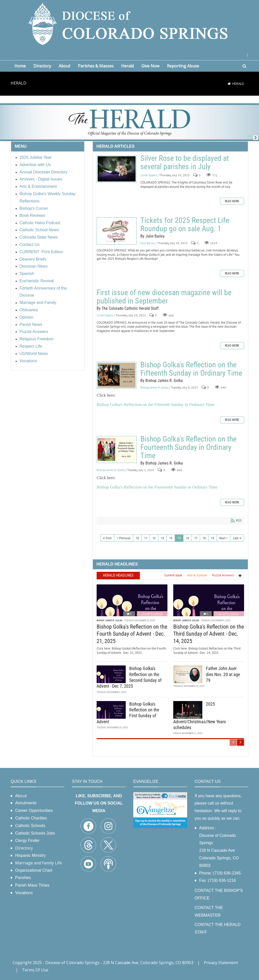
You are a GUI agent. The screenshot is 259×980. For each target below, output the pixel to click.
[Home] (229, 84)
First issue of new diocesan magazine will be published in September (164, 297)
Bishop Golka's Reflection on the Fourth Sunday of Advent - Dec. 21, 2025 (132, 634)
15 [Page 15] (179, 538)
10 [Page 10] (137, 538)
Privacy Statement (221, 963)
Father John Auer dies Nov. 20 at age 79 (223, 674)
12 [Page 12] (154, 538)
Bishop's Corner (152, 614)
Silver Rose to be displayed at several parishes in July (117, 169)
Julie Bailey (148, 243)
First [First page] (109, 538)
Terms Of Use (35, 970)
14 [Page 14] (171, 538)
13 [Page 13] (162, 538)
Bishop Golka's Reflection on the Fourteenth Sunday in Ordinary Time (117, 449)
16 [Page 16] (187, 538)
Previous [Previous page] (125, 538)
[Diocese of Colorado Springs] (129, 23)
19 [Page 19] (212, 538)
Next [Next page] (222, 538)
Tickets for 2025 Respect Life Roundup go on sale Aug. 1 (117, 231)
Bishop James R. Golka (154, 387)
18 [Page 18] (204, 538)
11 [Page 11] (146, 538)
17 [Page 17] (196, 538)
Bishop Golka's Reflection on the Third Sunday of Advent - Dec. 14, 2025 (209, 634)
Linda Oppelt (149, 175)
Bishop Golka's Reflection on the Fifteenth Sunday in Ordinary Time (117, 375)
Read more (232, 201)
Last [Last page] (236, 538)
